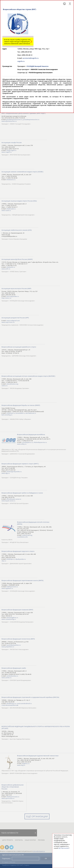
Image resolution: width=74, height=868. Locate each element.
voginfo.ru (21, 61)
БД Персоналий (64, 848)
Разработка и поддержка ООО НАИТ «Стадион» (16, 865)
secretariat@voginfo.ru (31, 58)
